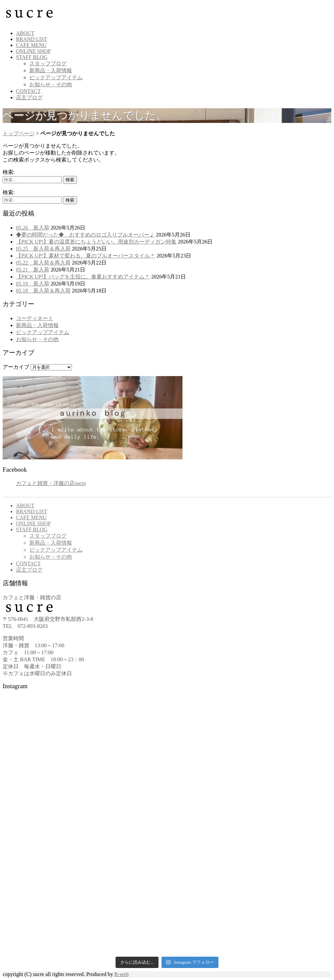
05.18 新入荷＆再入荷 (43, 291)
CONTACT (28, 91)
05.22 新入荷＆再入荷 (43, 263)
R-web (121, 974)
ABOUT (25, 33)
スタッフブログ (48, 63)
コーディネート (35, 318)
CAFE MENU (31, 45)
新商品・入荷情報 (51, 70)
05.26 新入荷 (33, 228)
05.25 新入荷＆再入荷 (43, 249)
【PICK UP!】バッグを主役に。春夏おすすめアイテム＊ (83, 277)
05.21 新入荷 (33, 270)
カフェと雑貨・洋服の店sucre (51, 483)
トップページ (19, 133)
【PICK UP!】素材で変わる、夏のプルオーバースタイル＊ (86, 256)
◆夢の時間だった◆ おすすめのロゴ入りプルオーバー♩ (85, 235)
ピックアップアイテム (56, 77)
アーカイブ (16, 367)
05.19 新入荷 (33, 284)
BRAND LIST (32, 39)
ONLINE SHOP (33, 51)
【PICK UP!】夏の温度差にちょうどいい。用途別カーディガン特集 (96, 242)
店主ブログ (29, 97)
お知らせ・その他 (51, 84)
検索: (9, 172)
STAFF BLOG (32, 57)
